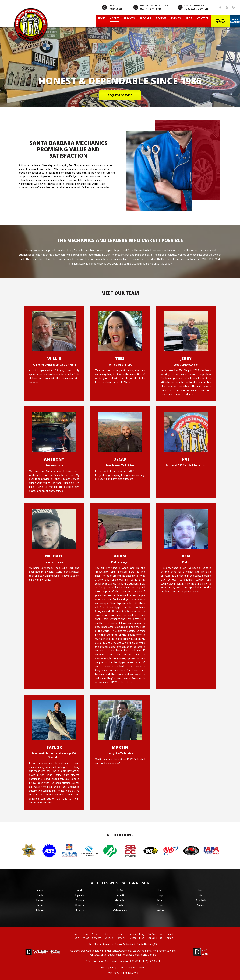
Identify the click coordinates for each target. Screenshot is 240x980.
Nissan (40, 905)
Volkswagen (120, 910)
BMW (120, 890)
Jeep (160, 895)
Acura (40, 890)
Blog (189, 18)
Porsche (80, 905)
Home (102, 18)
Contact (203, 18)
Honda (40, 895)
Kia (201, 895)
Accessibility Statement (132, 967)
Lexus (40, 900)
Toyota (80, 910)
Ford (201, 890)
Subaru (40, 910)
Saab (120, 905)
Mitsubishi (201, 900)
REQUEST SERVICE (120, 95)
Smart (201, 905)
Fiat (160, 890)
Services (129, 18)
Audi (80, 890)
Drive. (113, 973)
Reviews (161, 18)
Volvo (160, 910)
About (114, 18)
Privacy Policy (109, 967)
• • (113, 961)
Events (176, 18)
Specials (145, 18)
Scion (160, 905)
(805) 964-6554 (116, 9)
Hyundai (80, 895)
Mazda (80, 900)
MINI (160, 900)
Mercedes (120, 900)
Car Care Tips (155, 934)
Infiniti (120, 895)
